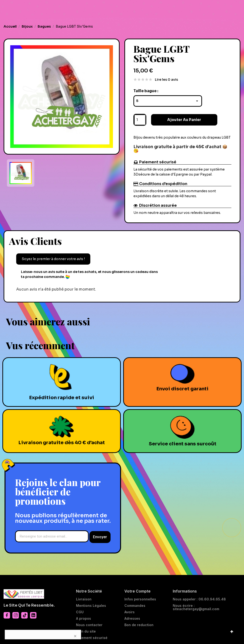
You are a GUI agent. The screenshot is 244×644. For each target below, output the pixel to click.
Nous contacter (89, 622)
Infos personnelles (140, 597)
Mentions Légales (91, 603)
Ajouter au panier (175, 118)
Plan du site (86, 629)
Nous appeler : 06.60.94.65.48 (199, 597)
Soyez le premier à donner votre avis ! (53, 257)
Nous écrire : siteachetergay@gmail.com (196, 605)
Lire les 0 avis (166, 78)
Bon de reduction (139, 622)
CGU (80, 609)
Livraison (84, 597)
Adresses (132, 616)
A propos (84, 616)
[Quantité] (140, 118)
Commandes (135, 603)
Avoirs (130, 609)
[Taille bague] (168, 99)
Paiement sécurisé (92, 635)
